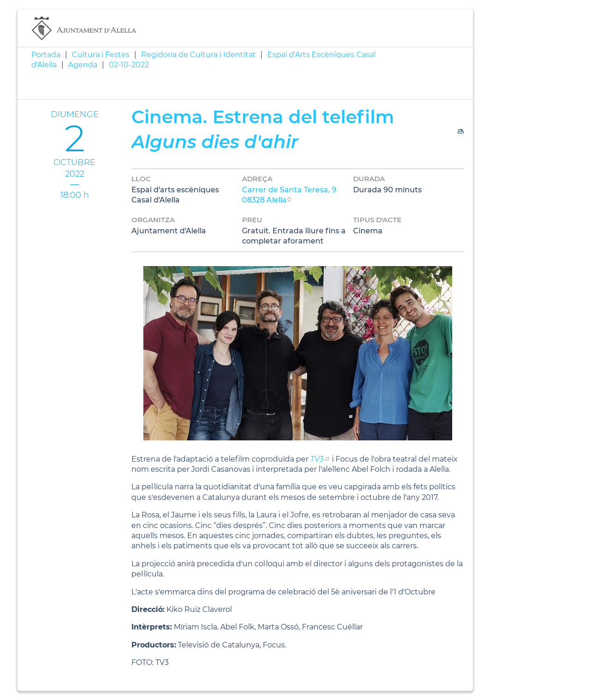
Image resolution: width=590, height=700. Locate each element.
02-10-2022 (129, 65)
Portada (46, 55)
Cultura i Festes (101, 55)
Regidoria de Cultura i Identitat (198, 55)
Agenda (83, 65)
